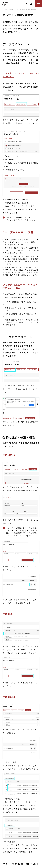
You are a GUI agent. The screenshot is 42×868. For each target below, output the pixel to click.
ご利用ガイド (14, 10)
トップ (5, 10)
